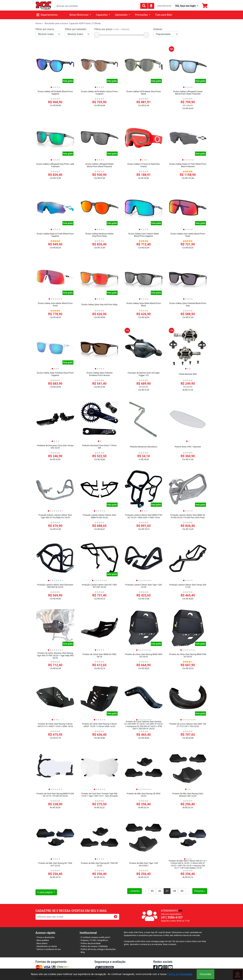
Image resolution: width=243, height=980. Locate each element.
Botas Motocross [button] (79, 15)
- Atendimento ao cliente (46, 946)
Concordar (205, 974)
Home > (39, 23)
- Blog (82, 952)
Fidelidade (103, 946)
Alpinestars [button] (122, 15)
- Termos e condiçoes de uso (48, 949)
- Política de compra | (89, 946)
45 (152, 891)
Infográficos (103, 940)
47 (167, 891)
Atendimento (164, 6)
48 (175, 891)
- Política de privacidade (90, 943)
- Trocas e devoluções (45, 937)
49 (182, 891)
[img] (151, 6)
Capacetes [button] (102, 15)
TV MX (93, 940)
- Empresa (84, 940)
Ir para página (45, 892)
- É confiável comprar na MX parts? (95, 937)
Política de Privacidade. (180, 974)
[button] (187, 6)
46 (160, 891)
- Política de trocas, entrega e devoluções (98, 949)
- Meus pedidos (42, 940)
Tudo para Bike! (164, 15)
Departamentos (47, 15)
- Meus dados (41, 943)
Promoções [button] (142, 15)
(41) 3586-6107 (172, 917)
